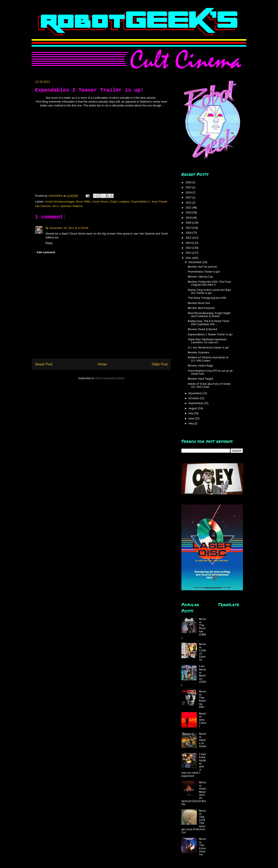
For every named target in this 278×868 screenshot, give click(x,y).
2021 (189, 208)
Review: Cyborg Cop (200, 277)
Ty (47, 228)
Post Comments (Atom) (110, 378)
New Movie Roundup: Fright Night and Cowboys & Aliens (209, 315)
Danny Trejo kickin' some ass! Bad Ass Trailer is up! (209, 291)
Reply (49, 243)
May (191, 423)
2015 (189, 238)
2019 (189, 218)
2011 (189, 258)
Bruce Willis (83, 202)
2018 (189, 223)
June (192, 418)
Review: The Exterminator (202, 847)
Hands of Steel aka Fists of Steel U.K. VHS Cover (209, 385)
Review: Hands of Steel (203, 740)
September (196, 403)
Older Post (160, 364)
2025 (189, 187)
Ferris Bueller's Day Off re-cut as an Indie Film (210, 372)
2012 (189, 253)
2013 (189, 248)
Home (102, 364)
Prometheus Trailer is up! (204, 272)
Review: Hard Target (201, 379)
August (193, 408)
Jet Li (55, 206)
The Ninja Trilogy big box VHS (207, 298)
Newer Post (44, 364)
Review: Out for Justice (202, 267)
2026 (189, 182)
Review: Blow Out (199, 303)
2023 (189, 197)
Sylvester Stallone (71, 206)
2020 (189, 212)
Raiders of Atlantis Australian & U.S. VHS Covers (208, 359)
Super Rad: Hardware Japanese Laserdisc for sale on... (207, 341)
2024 (189, 192)
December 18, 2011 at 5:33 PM (69, 228)
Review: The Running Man (202, 699)
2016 (189, 233)
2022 (189, 203)
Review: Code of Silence (202, 652)
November (195, 393)
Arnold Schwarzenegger (60, 202)
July (191, 413)
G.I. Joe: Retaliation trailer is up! (208, 347)
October (194, 398)
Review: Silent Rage (200, 366)
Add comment (46, 252)
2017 (189, 228)
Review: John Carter (203, 720)
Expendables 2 (141, 202)
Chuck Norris (100, 202)
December (195, 262)
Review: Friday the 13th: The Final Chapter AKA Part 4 (209, 283)
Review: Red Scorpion (201, 308)
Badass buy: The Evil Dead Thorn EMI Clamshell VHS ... (209, 323)
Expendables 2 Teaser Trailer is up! (210, 334)
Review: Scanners (199, 352)
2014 (189, 243)
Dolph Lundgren (120, 202)
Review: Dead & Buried (202, 329)
